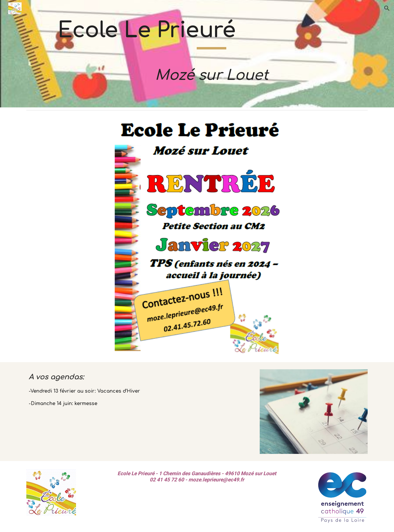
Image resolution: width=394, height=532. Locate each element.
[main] (211, 54)
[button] (387, 8)
